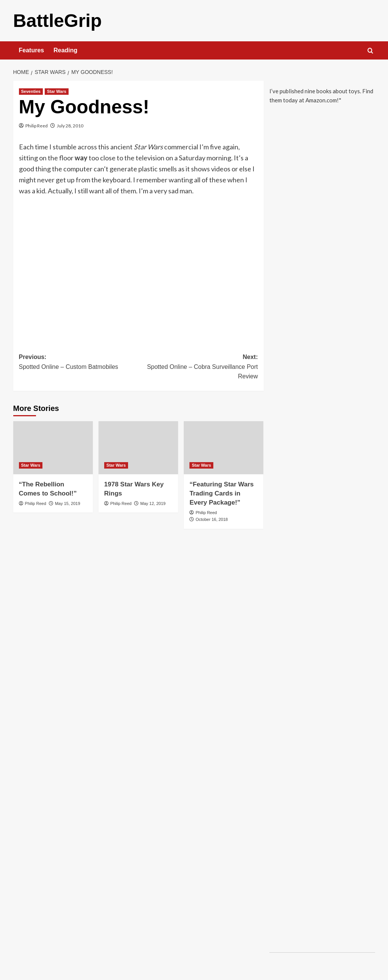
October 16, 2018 (212, 519)
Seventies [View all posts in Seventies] (31, 91)
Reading (65, 50)
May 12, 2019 (153, 503)
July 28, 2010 (70, 125)
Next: (198, 367)
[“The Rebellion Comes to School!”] (53, 447)
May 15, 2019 (68, 503)
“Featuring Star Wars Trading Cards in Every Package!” (221, 493)
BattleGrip (57, 20)
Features (32, 50)
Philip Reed (37, 125)
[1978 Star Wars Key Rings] (138, 447)
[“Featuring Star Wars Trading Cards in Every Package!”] (224, 447)
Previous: (79, 362)
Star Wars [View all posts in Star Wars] (57, 91)
